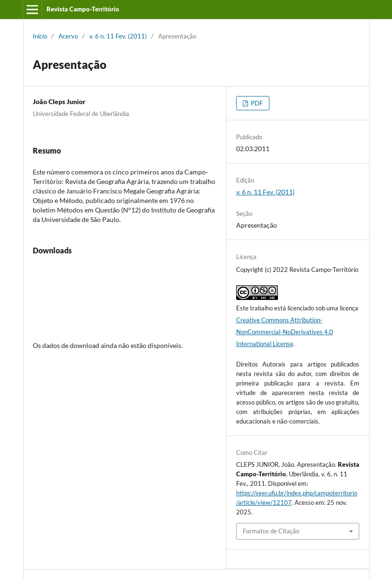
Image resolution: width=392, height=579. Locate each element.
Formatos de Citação (271, 531)
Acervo (68, 36)
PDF (256, 103)
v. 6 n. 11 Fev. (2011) (118, 36)
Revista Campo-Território (83, 9)
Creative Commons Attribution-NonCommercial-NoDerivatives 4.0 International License (285, 332)
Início (40, 36)
